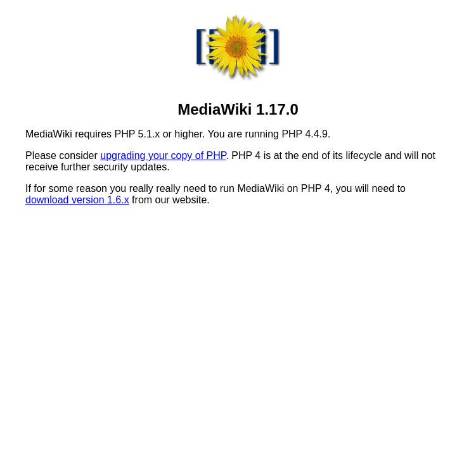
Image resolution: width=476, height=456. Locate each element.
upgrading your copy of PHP (163, 155)
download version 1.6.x (77, 200)
